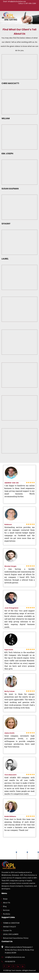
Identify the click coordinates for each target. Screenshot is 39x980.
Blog (5, 906)
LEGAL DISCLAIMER (11, 934)
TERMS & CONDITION (11, 923)
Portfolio (7, 914)
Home (5, 899)
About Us (7, 903)
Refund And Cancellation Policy (16, 938)
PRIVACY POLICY (9, 927)
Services (6, 910)
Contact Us (7, 930)
